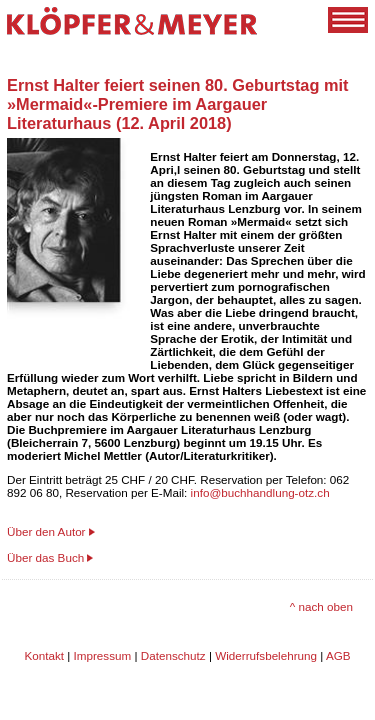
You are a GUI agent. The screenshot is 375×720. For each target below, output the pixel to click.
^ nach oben (321, 606)
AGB (338, 655)
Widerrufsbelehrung (266, 655)
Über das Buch (45, 557)
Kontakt (44, 655)
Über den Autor (46, 531)
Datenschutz (173, 655)
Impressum (103, 655)
